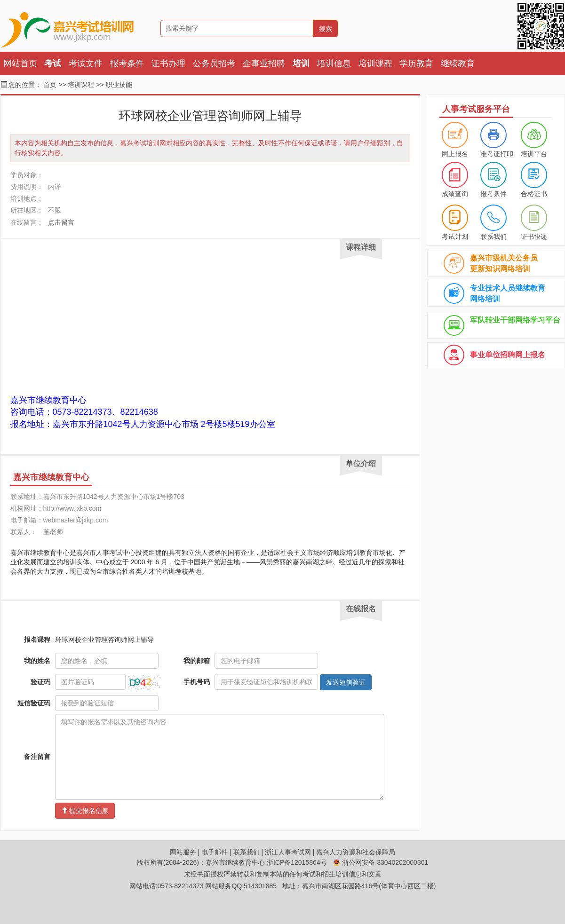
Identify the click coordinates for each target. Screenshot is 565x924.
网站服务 (183, 852)
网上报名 (455, 154)
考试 (53, 63)
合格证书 (534, 194)
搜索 (326, 29)
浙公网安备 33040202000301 (381, 862)
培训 (301, 63)
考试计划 (455, 237)
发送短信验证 (346, 682)
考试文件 (86, 63)
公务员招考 (214, 63)
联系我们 (493, 237)
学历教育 (416, 63)
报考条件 (127, 63)
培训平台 (534, 154)
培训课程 (375, 63)
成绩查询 (455, 194)
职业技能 (119, 85)
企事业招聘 (264, 63)
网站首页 (20, 63)
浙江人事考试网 (288, 852)
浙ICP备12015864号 (297, 862)
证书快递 (534, 237)
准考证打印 (497, 154)
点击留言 (61, 222)
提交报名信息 (85, 811)
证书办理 (168, 63)
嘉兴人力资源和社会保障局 (356, 852)
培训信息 (334, 63)
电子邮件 (215, 852)
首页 (50, 85)
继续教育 (458, 63)
